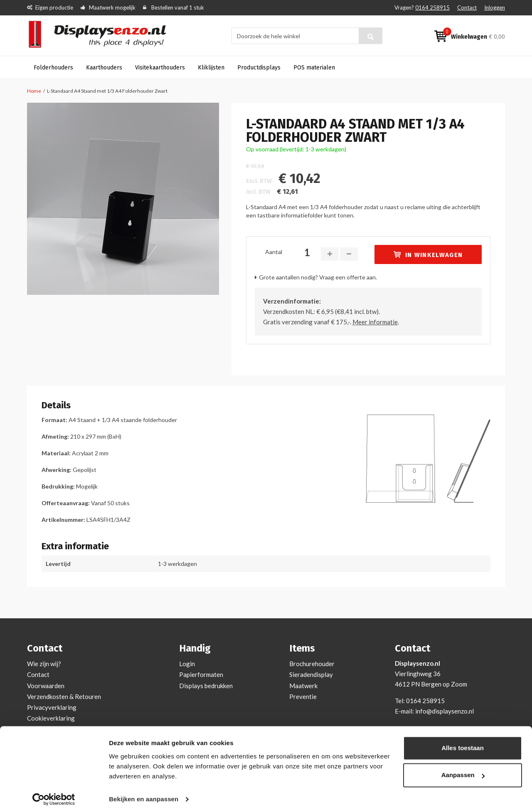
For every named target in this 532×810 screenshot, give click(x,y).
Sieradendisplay (311, 674)
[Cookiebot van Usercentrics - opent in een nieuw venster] (54, 794)
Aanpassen (463, 769)
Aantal (274, 252)
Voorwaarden (46, 686)
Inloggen (495, 7)
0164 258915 (432, 7)
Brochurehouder (312, 664)
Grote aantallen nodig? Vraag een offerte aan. (318, 277)
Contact (467, 7)
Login (187, 664)
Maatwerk (303, 686)
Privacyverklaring (52, 707)
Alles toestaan (463, 742)
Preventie (303, 696)
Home (34, 91)
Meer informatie (375, 322)
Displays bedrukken (206, 686)
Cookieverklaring (51, 718)
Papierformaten (201, 674)
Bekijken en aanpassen (144, 794)
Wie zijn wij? (44, 664)
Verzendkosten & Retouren (64, 696)
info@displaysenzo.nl (445, 711)
